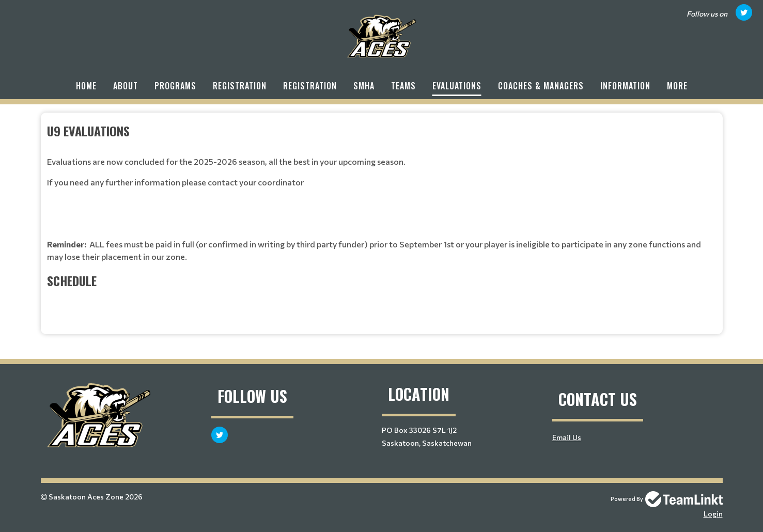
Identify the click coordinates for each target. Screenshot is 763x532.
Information (625, 86)
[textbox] (382, 220)
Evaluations (457, 86)
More (677, 86)
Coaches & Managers (541, 86)
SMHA (364, 86)
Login (713, 514)
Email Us (567, 437)
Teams (403, 86)
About (126, 86)
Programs (175, 86)
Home (86, 86)
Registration (240, 86)
